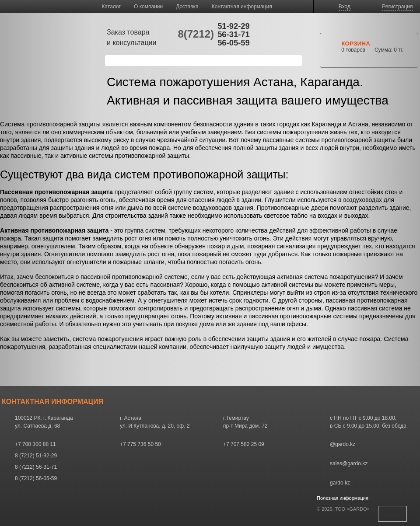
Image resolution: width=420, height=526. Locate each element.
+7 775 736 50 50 (140, 444)
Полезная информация (343, 498)
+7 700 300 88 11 (35, 444)
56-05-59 (234, 43)
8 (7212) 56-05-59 (36, 478)
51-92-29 (234, 26)
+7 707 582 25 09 (244, 444)
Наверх (392, 514)
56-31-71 (234, 34)
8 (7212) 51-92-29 (36, 456)
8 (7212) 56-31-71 (36, 467)
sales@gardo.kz (349, 463)
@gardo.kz (343, 444)
